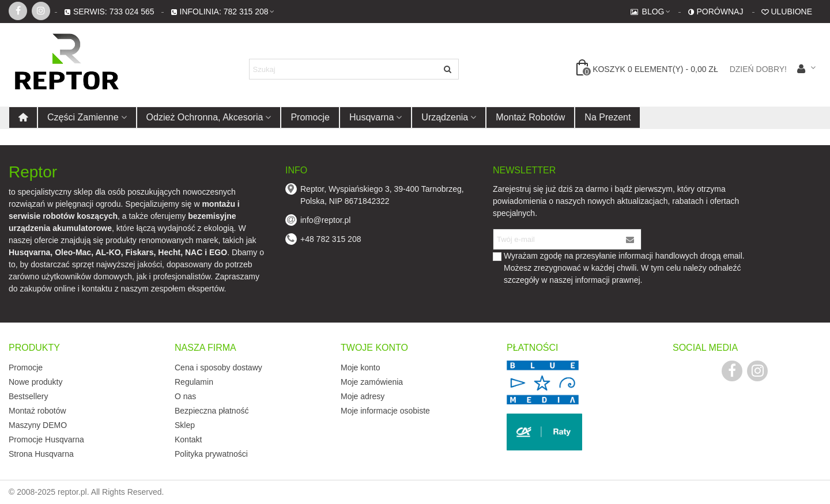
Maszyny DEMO (38, 425)
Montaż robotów (530, 117)
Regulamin (194, 382)
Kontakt (188, 439)
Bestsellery (28, 396)
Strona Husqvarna (41, 454)
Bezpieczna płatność (212, 411)
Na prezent (608, 117)
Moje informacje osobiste (385, 411)
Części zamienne (83, 117)
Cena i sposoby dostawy (218, 367)
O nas (185, 396)
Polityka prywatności (211, 454)
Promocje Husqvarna (46, 439)
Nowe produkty (35, 382)
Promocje (310, 117)
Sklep (185, 425)
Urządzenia (445, 117)
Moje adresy (363, 396)
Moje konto (360, 367)
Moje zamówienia (372, 382)
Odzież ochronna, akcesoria (205, 117)
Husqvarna (371, 117)
